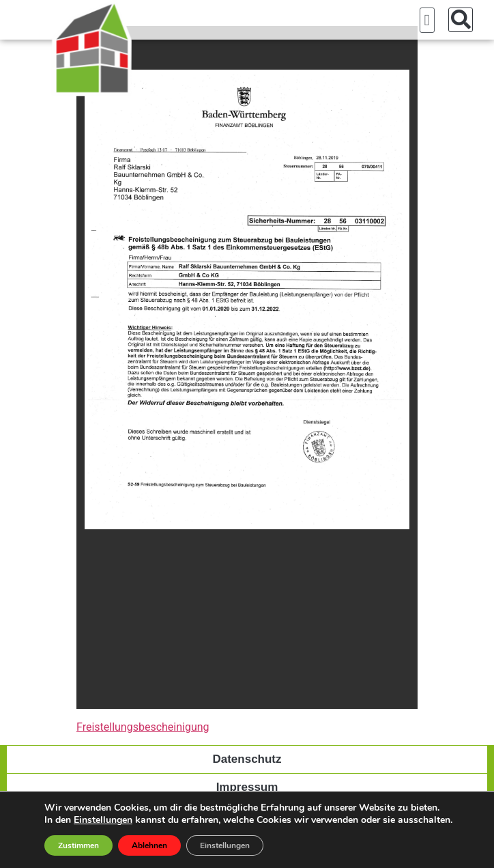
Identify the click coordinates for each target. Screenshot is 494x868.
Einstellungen (103, 820)
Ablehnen (149, 845)
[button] (427, 20)
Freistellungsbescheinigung (143, 727)
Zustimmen (78, 845)
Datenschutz (247, 759)
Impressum (247, 787)
